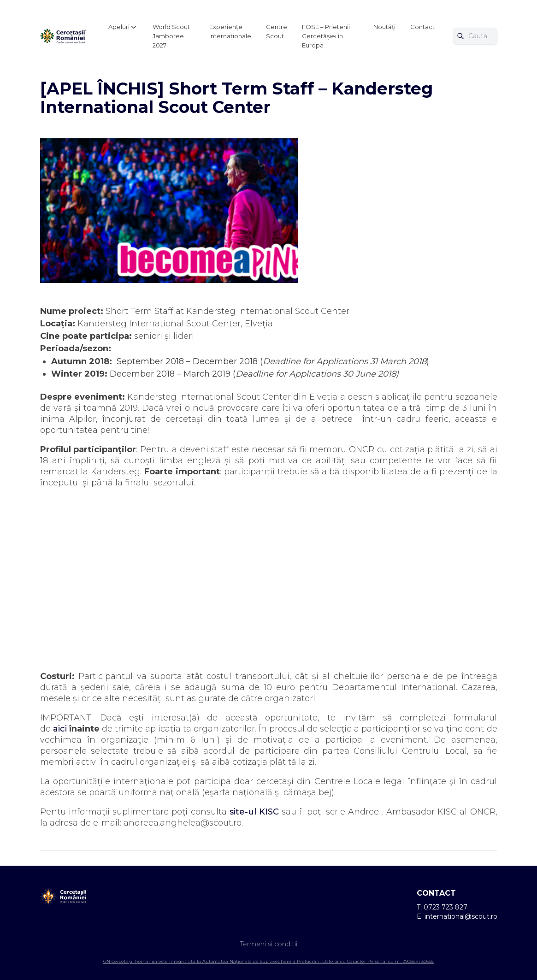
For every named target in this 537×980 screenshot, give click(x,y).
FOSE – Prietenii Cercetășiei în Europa (326, 36)
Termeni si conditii (268, 944)
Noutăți (384, 27)
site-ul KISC (254, 812)
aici (60, 729)
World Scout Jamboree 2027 (171, 36)
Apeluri (119, 27)
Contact (422, 27)
